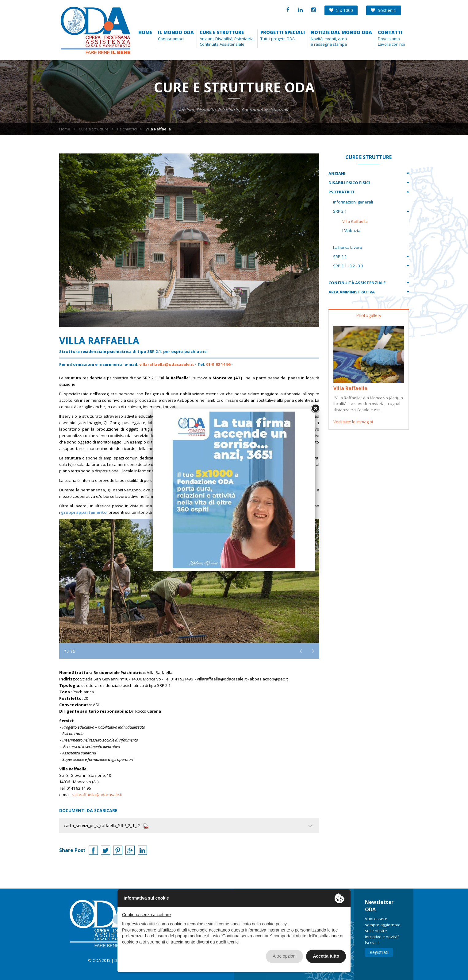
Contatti (390, 32)
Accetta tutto (326, 956)
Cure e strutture (222, 32)
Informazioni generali (353, 202)
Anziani (337, 173)
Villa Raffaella (355, 221)
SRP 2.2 (340, 257)
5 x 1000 (341, 10)
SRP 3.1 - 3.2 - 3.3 (348, 266)
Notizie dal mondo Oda (341, 32)
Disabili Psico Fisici (349, 183)
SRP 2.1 (340, 211)
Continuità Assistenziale (357, 283)
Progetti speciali (283, 32)
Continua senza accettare (146, 915)
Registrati (379, 952)
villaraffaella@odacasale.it (167, 364)
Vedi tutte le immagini (353, 422)
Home (145, 32)
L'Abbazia (351, 230)
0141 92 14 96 (218, 364)
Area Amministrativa (352, 292)
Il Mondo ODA (176, 32)
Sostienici (384, 10)
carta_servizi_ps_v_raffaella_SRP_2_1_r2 (106, 826)
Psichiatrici (127, 129)
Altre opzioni (284, 956)
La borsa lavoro (348, 247)
